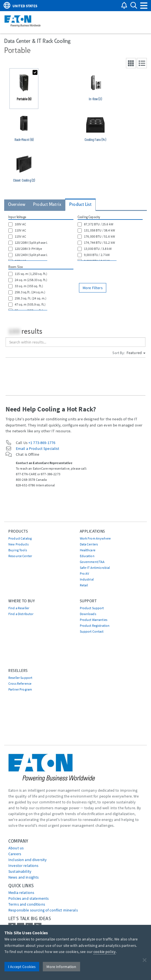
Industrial (87, 579)
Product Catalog (20, 538)
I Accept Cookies (22, 967)
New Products (18, 544)
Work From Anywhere (95, 538)
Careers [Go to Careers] (15, 854)
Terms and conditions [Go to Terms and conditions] (27, 904)
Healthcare (88, 550)
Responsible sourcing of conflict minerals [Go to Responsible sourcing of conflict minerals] (43, 910)
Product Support (92, 608)
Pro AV (85, 573)
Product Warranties (94, 620)
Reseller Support (20, 678)
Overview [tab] (17, 204)
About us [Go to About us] (16, 848)
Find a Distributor (21, 614)
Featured (136, 353)
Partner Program (20, 689)
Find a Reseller (19, 608)
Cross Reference (20, 683)
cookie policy (105, 952)
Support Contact (92, 631)
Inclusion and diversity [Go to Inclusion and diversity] (28, 860)
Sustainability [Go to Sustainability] (20, 871)
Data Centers (89, 544)
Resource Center (20, 556)
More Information (61, 967)
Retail (84, 585)
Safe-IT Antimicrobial (95, 568)
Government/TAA (92, 562)
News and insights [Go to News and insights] (23, 877)
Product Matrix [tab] (47, 204)
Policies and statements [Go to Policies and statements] (29, 898)
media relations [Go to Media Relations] (21, 893)
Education (87, 556)
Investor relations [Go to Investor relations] (23, 866)
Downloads (88, 614)
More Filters (93, 288)
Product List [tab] (80, 204)
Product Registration (95, 626)
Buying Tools (18, 550)
